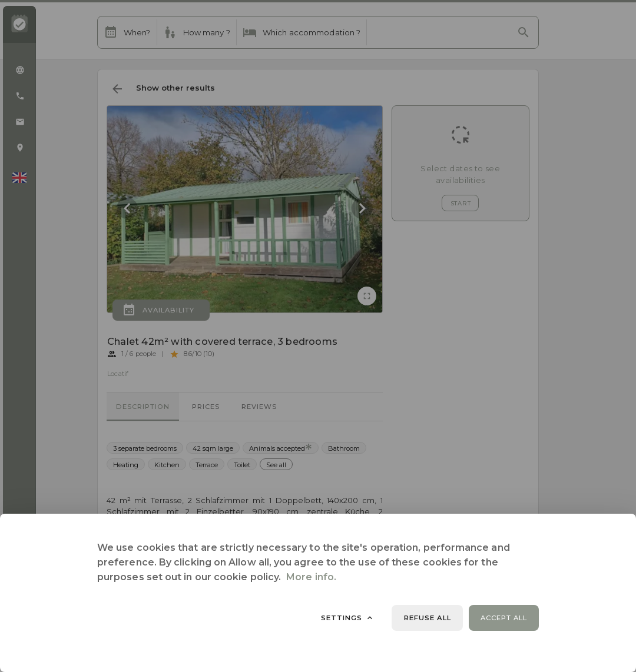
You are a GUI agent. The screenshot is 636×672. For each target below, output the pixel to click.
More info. (311, 577)
